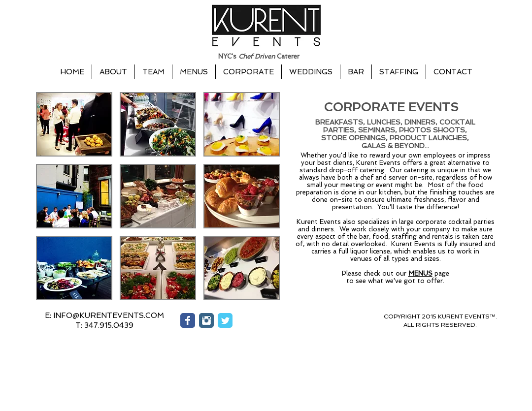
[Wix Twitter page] (225, 320)
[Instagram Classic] (206, 320)
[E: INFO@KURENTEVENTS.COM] (104, 316)
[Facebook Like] (315, 325)
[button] (74, 124)
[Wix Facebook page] (188, 320)
